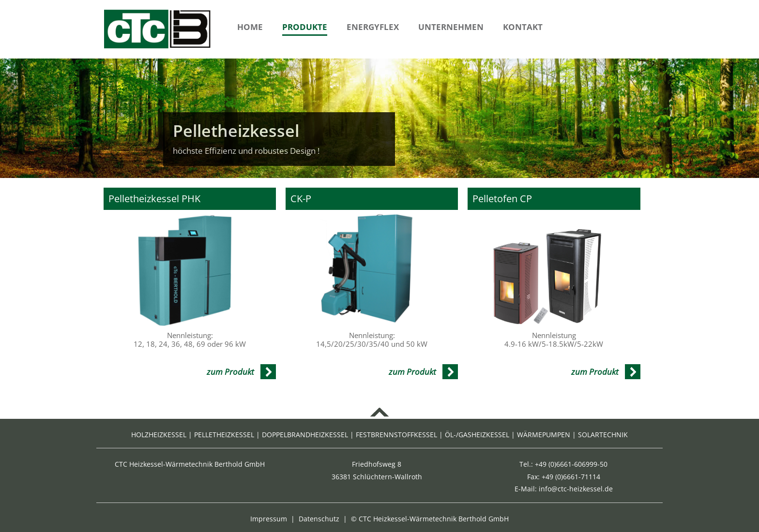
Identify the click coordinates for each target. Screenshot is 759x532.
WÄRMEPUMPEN (544, 435)
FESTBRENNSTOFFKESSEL (396, 435)
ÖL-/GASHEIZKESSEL (477, 435)
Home (250, 27)
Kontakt (523, 27)
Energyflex (373, 27)
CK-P (301, 199)
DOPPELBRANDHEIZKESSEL (305, 435)
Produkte (305, 27)
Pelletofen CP (502, 199)
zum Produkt (230, 372)
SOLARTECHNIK (603, 435)
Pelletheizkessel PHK (154, 199)
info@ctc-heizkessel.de (576, 489)
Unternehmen (451, 27)
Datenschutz (319, 519)
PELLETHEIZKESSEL (224, 435)
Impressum (269, 519)
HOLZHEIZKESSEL (159, 435)
